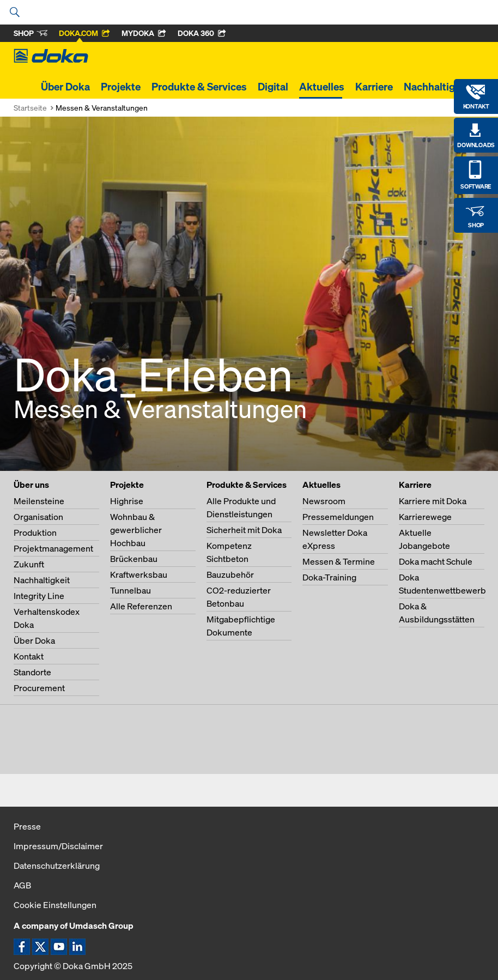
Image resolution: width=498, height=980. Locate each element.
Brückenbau (134, 559)
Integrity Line (39, 596)
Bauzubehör (230, 574)
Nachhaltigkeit (438, 87)
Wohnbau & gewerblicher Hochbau (136, 530)
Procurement (39, 688)
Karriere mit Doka (433, 501)
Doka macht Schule (436, 561)
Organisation (38, 517)
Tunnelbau (130, 590)
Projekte (121, 87)
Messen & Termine (339, 561)
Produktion (35, 533)
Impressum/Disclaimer (58, 846)
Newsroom (324, 501)
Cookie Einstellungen (55, 905)
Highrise (127, 501)
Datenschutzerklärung (57, 866)
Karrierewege (425, 517)
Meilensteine (39, 501)
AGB (22, 885)
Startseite (30, 108)
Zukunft (29, 564)
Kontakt (29, 656)
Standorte (32, 672)
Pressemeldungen (338, 517)
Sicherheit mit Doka (244, 530)
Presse (27, 826)
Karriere (374, 87)
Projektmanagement (53, 548)
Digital (273, 87)
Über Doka (65, 87)
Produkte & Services (199, 87)
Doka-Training (329, 577)
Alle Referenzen (141, 606)
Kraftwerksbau (139, 574)
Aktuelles (322, 87)
